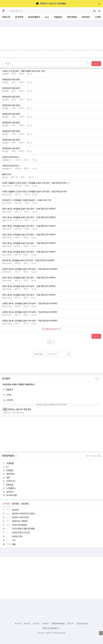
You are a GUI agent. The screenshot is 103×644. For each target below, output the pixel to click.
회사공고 (27, 623)
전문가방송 (72, 17)
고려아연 (8, 400)
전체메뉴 (101, 11)
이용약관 (46, 623)
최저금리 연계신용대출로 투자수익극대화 (51, 405)
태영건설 (10, 485)
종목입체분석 (34, 17)
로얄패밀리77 (7, 160)
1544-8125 (19, 413)
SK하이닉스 (11, 481)
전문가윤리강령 (82, 623)
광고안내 (36, 623)
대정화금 (10, 470)
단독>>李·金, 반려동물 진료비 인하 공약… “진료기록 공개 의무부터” (29, 209)
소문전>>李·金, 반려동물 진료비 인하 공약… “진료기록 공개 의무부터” (30, 269)
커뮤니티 (6, 17)
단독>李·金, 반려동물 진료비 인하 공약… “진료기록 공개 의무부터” (28, 261)
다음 (100, 379)
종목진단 (86, 17)
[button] (47, 64)
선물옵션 (58, 17)
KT (7, 467)
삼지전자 (10, 492)
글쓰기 (96, 64)
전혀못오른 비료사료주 (11, 80)
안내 (52, 329)
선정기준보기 (16, 456)
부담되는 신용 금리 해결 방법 (17, 409)
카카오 (7, 395)
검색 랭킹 (6, 504)
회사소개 (18, 623)
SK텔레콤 (10, 463)
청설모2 (5, 177)
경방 (8, 477)
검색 (94, 11)
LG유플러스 (11, 488)
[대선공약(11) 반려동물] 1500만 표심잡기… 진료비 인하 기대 (26, 200)
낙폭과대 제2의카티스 (11, 157)
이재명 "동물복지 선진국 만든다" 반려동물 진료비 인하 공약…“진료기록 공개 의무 (34, 183)
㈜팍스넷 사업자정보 (50, 628)
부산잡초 (5, 74)
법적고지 (71, 623)
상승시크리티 (7, 186)
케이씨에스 (11, 474)
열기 (101, 633)
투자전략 (19, 17)
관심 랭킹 (25, 504)
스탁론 (98, 17)
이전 (93, 379)
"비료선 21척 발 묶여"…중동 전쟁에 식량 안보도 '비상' (24, 71)
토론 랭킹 (16, 504)
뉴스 (47, 17)
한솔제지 (8, 390)
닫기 (99, 4)
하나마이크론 (12, 495)
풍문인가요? (7, 174)
